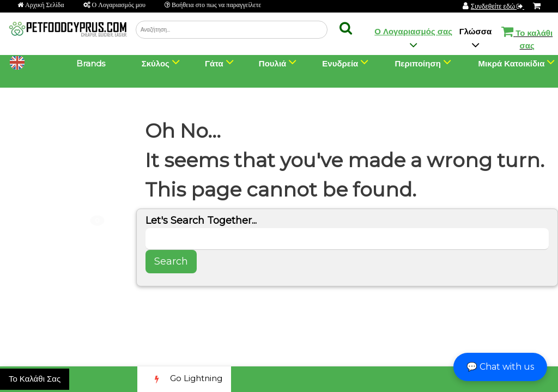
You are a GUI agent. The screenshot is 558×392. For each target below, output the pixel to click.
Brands (91, 63)
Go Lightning (184, 379)
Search (171, 261)
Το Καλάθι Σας (35, 379)
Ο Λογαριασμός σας (413, 31)
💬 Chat (500, 367)
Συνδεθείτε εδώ (498, 6)
